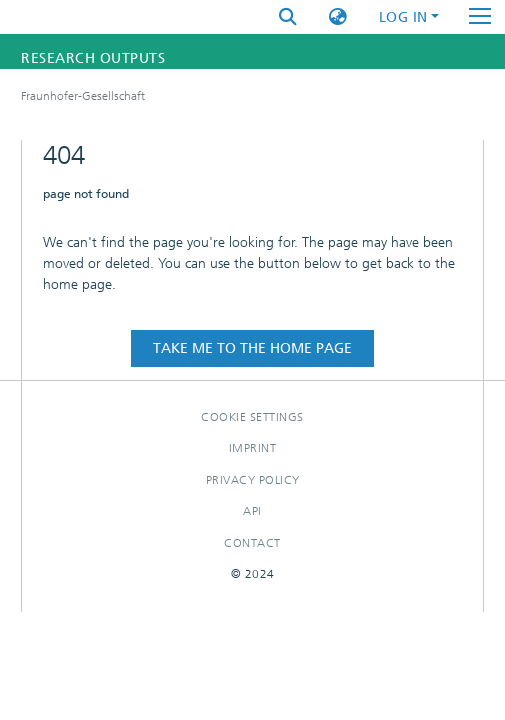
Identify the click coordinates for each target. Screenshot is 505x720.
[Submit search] (288, 17)
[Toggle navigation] (480, 17)
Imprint (253, 448)
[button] (338, 17)
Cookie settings (252, 417)
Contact (252, 543)
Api (252, 511)
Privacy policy (253, 480)
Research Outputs (93, 58)
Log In (403, 17)
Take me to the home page (252, 348)
